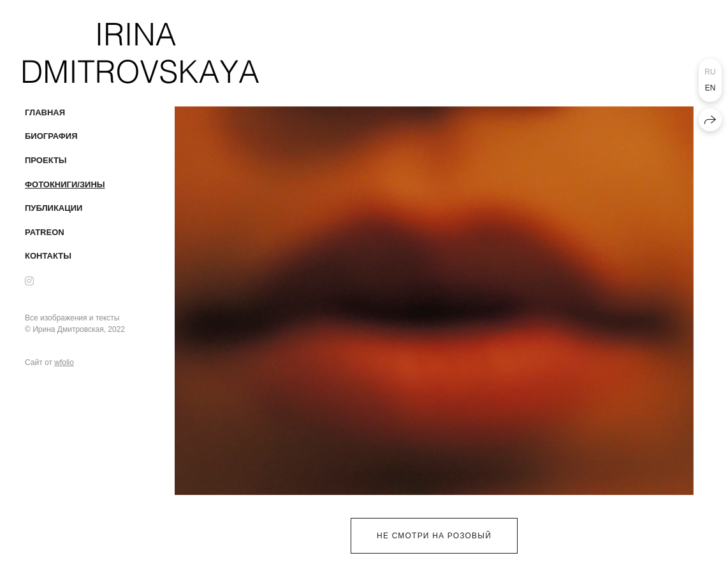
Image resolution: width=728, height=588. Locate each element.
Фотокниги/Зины (65, 184)
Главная (45, 112)
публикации (54, 208)
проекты (46, 160)
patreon (45, 232)
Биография (51, 136)
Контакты (48, 256)
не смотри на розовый (434, 536)
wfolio (64, 362)
